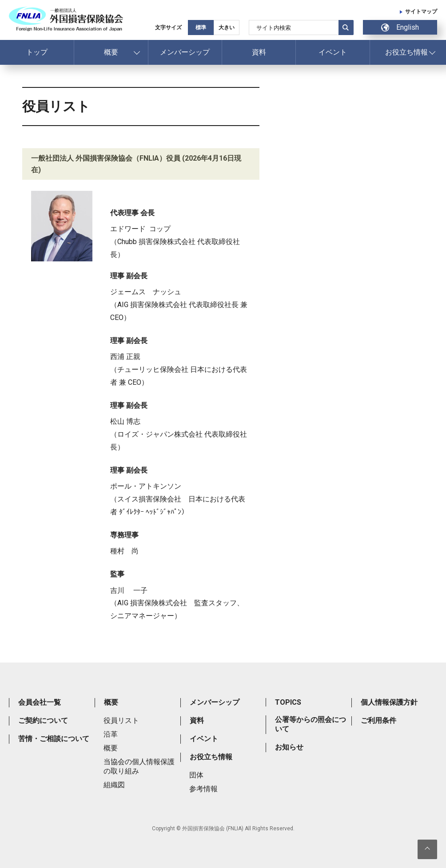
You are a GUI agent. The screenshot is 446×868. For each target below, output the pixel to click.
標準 (201, 28)
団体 (196, 775)
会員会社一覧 (40, 702)
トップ (37, 52)
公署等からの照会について (311, 724)
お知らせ (289, 747)
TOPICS (288, 702)
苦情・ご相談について (54, 739)
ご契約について (43, 720)
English (400, 27)
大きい (227, 28)
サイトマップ (421, 12)
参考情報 (203, 789)
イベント (333, 52)
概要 (111, 52)
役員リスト (121, 720)
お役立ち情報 (406, 52)
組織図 (114, 785)
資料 (259, 52)
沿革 (111, 734)
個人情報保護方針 (389, 702)
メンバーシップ (185, 52)
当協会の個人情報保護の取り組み (139, 766)
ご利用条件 (378, 720)
